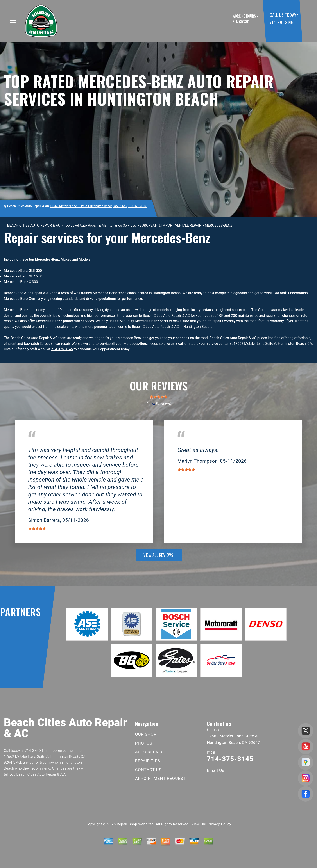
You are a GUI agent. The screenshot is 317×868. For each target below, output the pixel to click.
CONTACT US (148, 770)
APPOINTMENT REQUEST (160, 778)
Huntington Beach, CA (45, 444)
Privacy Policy (219, 824)
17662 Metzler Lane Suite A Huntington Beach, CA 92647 (89, 206)
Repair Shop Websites (135, 824)
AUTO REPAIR (149, 752)
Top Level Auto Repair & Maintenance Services (100, 225)
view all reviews (158, 555)
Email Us (216, 770)
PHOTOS (144, 743)
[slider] (159, 397)
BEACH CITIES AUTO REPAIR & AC (34, 225)
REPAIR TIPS (148, 761)
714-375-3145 (281, 22)
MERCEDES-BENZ (219, 225)
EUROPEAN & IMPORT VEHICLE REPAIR (170, 225)
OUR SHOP (146, 734)
